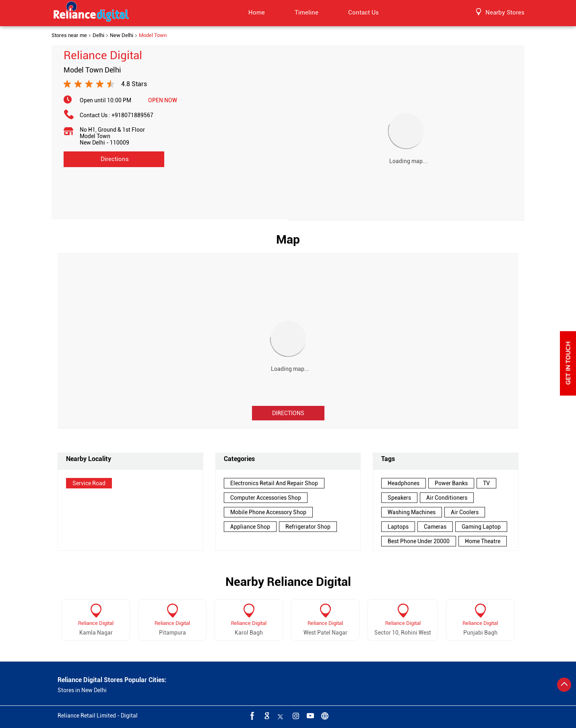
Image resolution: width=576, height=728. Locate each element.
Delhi (98, 35)
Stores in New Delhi (82, 690)
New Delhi (122, 35)
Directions (288, 413)
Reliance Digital (96, 623)
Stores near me (69, 35)
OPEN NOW (163, 100)
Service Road (89, 483)
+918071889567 (132, 115)
